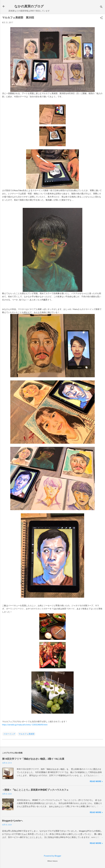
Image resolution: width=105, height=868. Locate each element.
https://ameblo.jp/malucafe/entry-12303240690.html (25, 725)
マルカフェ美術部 (27, 734)
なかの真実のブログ (29, 6)
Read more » (96, 781)
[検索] (101, 7)
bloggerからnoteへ (12, 821)
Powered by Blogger (53, 856)
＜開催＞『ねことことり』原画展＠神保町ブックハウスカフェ (35, 790)
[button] (101, 18)
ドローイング (9, 734)
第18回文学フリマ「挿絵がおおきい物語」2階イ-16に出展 (33, 759)
